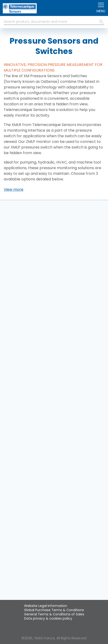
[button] (14, 190)
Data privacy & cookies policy (48, 618)
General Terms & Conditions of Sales (54, 614)
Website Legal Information (46, 606)
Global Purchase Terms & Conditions (54, 610)
